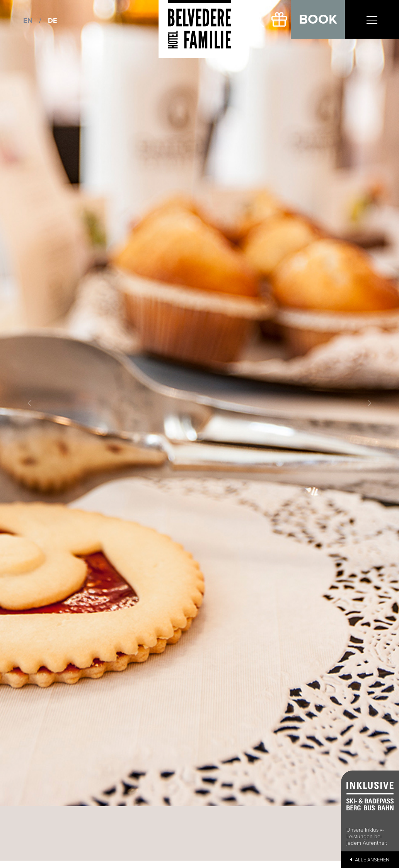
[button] (30, 403)
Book (318, 19)
